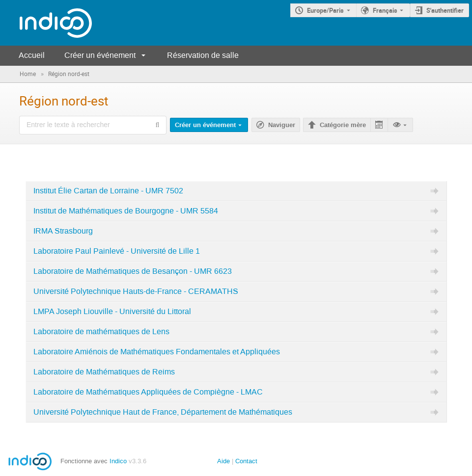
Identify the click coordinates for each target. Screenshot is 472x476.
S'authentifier (445, 10)
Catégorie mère (343, 125)
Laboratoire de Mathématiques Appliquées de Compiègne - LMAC (148, 392)
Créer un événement (100, 55)
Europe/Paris (325, 10)
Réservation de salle (203, 55)
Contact (246, 461)
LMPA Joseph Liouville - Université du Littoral (112, 312)
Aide (223, 461)
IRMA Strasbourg (63, 231)
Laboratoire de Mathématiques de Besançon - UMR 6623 (133, 271)
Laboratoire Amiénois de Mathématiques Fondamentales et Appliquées (157, 352)
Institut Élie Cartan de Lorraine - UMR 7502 (108, 191)
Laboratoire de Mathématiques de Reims (104, 372)
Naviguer (282, 125)
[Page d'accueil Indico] (46, 23)
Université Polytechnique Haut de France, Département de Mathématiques (163, 412)
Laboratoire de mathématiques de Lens (101, 332)
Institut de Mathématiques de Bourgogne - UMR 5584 (126, 211)
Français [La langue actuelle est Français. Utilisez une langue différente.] (385, 10)
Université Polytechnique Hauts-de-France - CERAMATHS (136, 291)
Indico (118, 461)
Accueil (32, 55)
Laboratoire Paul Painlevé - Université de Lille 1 (117, 251)
